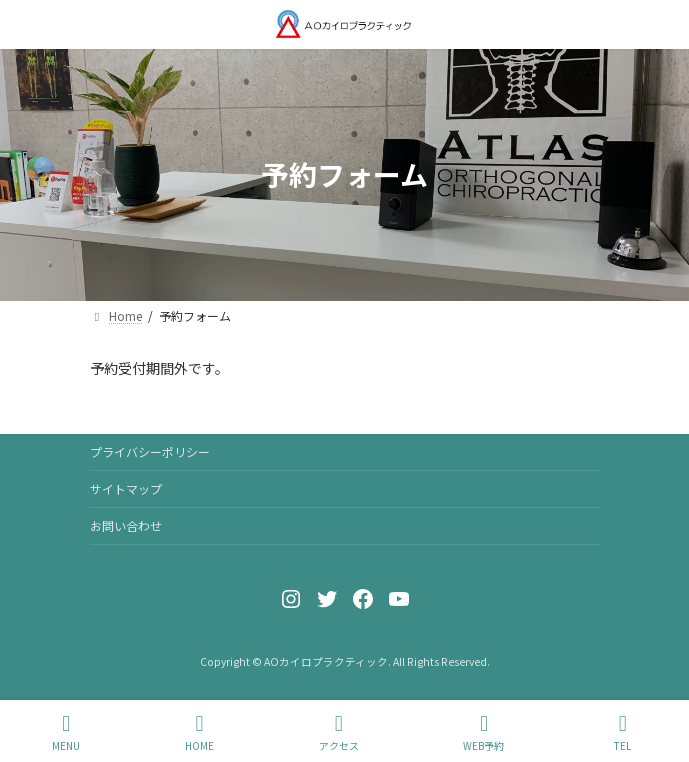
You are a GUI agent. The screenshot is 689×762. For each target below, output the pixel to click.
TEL (623, 732)
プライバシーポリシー (150, 451)
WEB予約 (483, 732)
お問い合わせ (126, 525)
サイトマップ (126, 488)
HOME (199, 732)
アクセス (339, 732)
